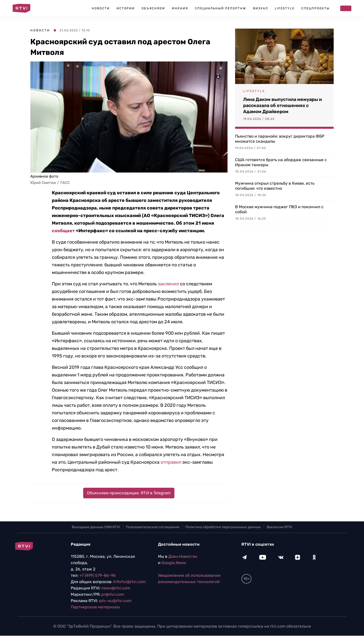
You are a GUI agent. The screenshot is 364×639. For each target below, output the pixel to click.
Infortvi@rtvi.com (129, 582)
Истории (126, 8)
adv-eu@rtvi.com (115, 601)
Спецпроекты (315, 8)
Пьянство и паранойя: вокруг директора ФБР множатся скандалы (280, 139)
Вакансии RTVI (279, 527)
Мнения (180, 8)
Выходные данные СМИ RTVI (96, 527)
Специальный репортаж (221, 8)
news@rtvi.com (116, 588)
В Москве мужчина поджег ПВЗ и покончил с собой (279, 209)
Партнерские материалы (95, 607)
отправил (171, 462)
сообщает (63, 231)
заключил (168, 284)
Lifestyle (285, 8)
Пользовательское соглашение (153, 527)
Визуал (260, 8)
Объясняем (153, 8)
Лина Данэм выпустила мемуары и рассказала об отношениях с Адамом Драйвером (282, 105)
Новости (101, 8)
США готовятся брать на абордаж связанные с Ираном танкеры (281, 162)
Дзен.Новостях (183, 556)
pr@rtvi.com (113, 594)
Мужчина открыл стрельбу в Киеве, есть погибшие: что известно (275, 186)
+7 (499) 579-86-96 (98, 575)
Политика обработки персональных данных (223, 527)
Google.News (174, 563)
